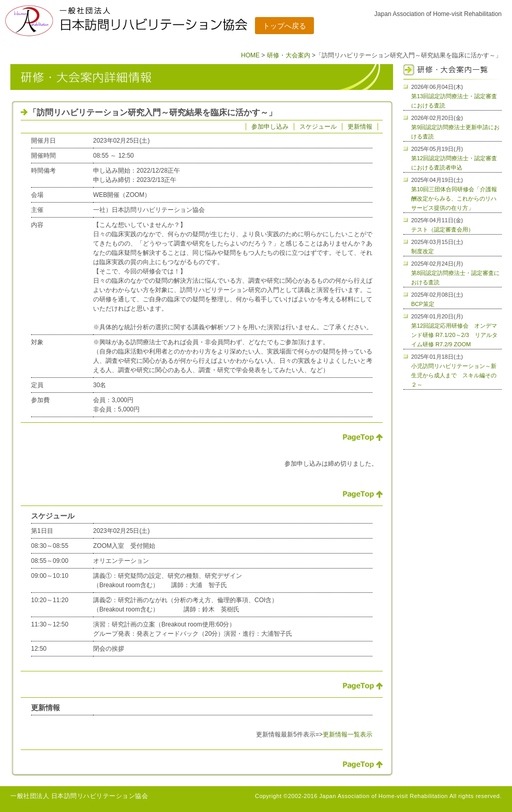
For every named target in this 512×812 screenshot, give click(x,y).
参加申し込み (270, 127)
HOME (250, 55)
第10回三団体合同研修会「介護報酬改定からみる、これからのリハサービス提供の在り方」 (454, 198)
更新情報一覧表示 (348, 734)
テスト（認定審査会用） (442, 229)
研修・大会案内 (289, 55)
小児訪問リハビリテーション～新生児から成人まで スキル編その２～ (454, 375)
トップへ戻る (284, 26)
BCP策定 (423, 304)
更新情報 (360, 127)
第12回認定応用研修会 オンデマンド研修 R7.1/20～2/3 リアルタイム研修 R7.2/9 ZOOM (454, 335)
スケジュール (318, 127)
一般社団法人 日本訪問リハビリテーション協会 (79, 796)
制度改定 (423, 251)
